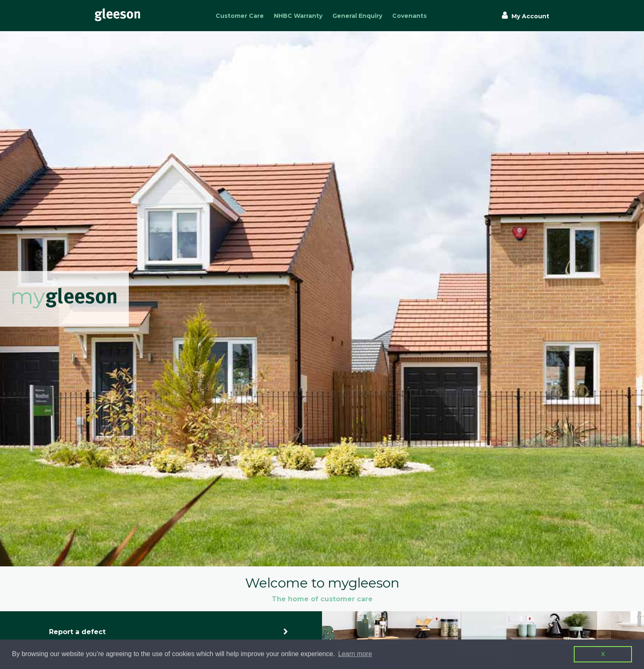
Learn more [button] (355, 654)
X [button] (603, 654)
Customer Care (240, 16)
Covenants (409, 16)
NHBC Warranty (298, 16)
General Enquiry (357, 16)
